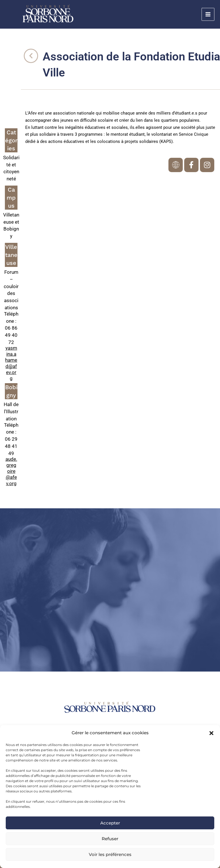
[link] (63, 15)
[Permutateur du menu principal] (208, 15)
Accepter (110, 823)
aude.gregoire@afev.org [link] (11, 471)
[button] (211, 733)
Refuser (110, 839)
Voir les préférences (110, 854)
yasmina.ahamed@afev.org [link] (11, 363)
